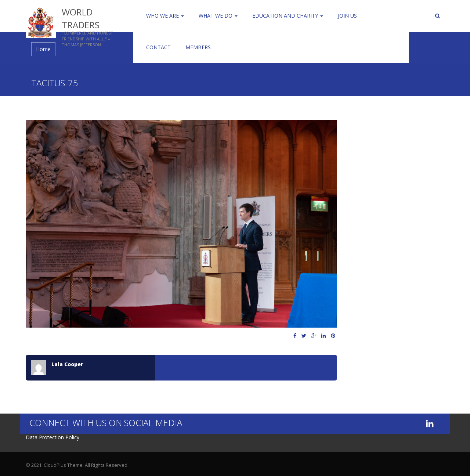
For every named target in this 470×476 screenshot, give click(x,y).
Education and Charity (288, 16)
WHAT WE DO (218, 16)
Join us (347, 16)
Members (198, 47)
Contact (158, 47)
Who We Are (165, 16)
